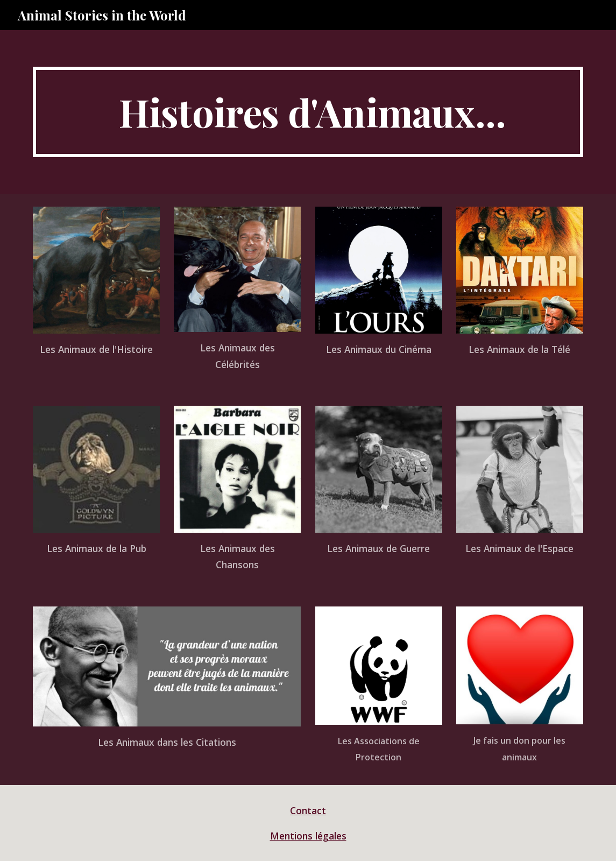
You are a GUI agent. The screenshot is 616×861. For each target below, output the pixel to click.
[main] (308, 112)
